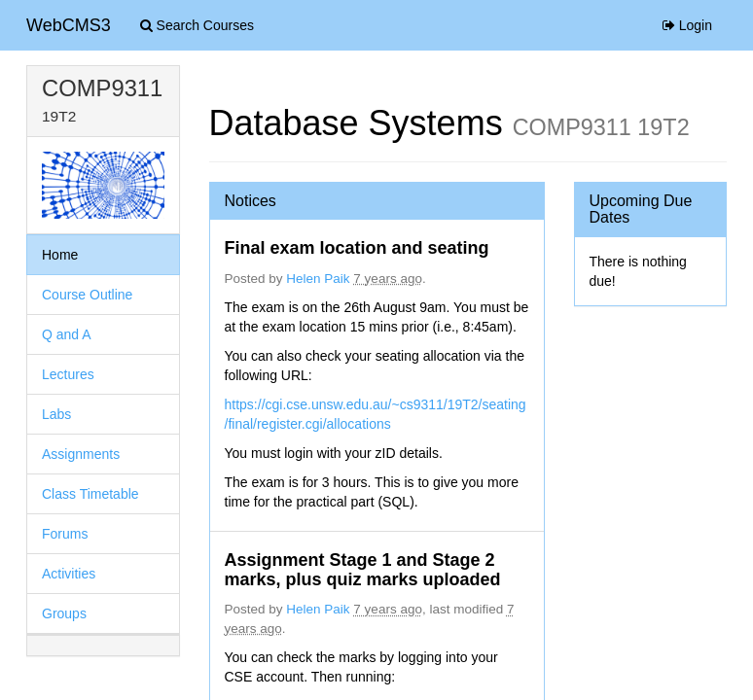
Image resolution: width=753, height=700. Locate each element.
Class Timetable (90, 494)
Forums (65, 534)
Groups (64, 613)
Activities (69, 574)
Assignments (81, 454)
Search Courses (197, 25)
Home (60, 255)
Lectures (68, 374)
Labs (56, 414)
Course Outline (87, 295)
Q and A (67, 334)
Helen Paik (318, 279)
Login (687, 25)
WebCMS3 (69, 25)
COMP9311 (102, 88)
